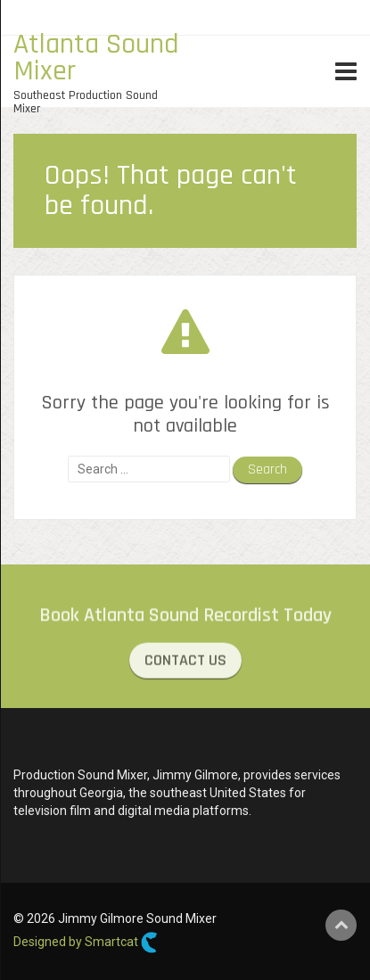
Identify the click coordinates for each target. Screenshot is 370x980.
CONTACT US (185, 662)
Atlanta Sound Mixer (96, 58)
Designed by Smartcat (86, 943)
